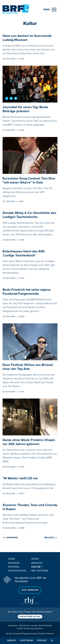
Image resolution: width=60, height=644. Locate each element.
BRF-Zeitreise (40, 571)
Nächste (50, 538)
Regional (14, 563)
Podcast (42, 640)
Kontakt (34, 626)
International (17, 571)
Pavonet (51, 634)
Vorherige (11, 538)
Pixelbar (41, 634)
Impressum (13, 626)
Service (12, 640)
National (14, 567)
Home (12, 559)
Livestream (26, 640)
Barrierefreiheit (46, 626)
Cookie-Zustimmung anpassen (30, 628)
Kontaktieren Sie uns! (30, 617)
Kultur (36, 567)
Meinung (37, 563)
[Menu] (50, 10)
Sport (35, 559)
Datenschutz (24, 626)
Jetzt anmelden (30, 590)
